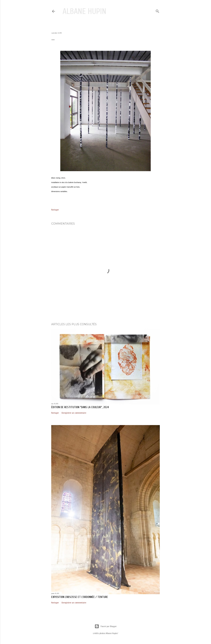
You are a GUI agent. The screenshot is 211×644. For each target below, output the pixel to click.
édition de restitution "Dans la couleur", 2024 (80, 407)
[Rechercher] (157, 10)
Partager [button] (55, 210)
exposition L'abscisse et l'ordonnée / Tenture (80, 597)
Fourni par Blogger (106, 626)
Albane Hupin (84, 11)
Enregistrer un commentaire (74, 413)
